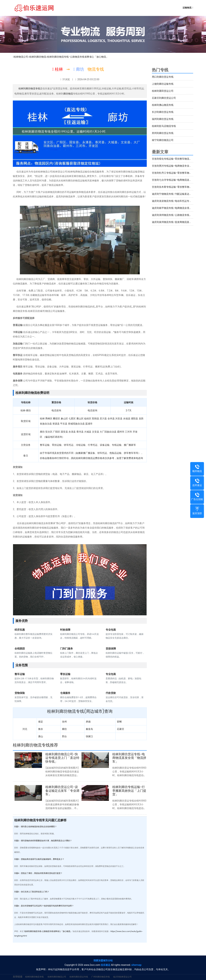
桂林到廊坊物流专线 (29, 88)
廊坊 (64, 729)
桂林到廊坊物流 (38, 57)
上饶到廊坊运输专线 (163, 84)
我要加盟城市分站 (103, 960)
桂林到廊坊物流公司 (57, 977)
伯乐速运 (105, 965)
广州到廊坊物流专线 (101, 977)
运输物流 (187, 8)
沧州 (64, 722)
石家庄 (121, 729)
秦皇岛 (89, 729)
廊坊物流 (68, 94)
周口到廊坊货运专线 (163, 77)
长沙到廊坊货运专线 (163, 112)
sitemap (136, 965)
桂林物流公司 (21, 57)
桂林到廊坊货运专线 (79, 977)
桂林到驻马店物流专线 (164, 126)
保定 (41, 722)
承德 (88, 722)
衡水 (41, 729)
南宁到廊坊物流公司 (163, 140)
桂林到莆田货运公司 (163, 91)
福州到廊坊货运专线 (163, 119)
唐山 (41, 736)
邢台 (64, 736)
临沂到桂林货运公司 (122, 977)
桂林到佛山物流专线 (163, 105)
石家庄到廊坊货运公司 (164, 98)
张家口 (89, 736)
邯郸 (119, 722)
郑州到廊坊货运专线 (163, 133)
